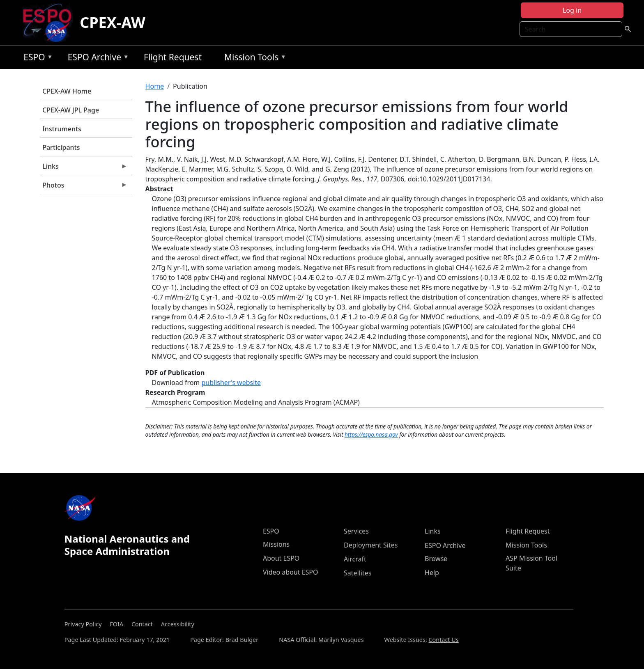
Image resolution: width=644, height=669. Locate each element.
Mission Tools (253, 58)
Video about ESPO (291, 572)
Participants (61, 147)
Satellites (358, 573)
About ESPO (281, 558)
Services (356, 531)
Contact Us (443, 640)
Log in (572, 10)
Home (155, 86)
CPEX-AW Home (67, 91)
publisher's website (231, 383)
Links (84, 168)
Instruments (62, 129)
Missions (276, 544)
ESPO (36, 58)
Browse (436, 559)
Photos (84, 187)
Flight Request (173, 57)
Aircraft (355, 559)
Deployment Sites (371, 545)
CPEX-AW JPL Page (71, 110)
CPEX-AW (113, 22)
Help (432, 573)
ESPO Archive (96, 58)
